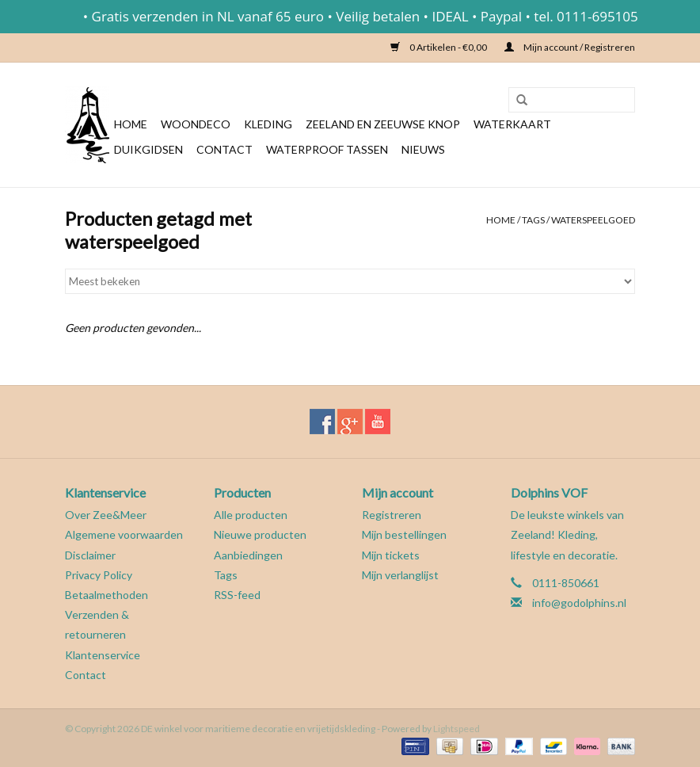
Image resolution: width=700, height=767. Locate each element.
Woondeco (196, 124)
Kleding (268, 124)
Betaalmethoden (107, 595)
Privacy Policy (99, 575)
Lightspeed (457, 729)
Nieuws (423, 149)
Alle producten (251, 515)
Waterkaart (512, 124)
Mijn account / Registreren (570, 47)
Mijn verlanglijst (400, 575)
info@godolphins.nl (579, 603)
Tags (533, 220)
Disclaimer (90, 555)
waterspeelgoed (593, 220)
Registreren (392, 515)
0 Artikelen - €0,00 (439, 47)
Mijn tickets (391, 555)
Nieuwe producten (260, 534)
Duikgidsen (148, 149)
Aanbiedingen (248, 555)
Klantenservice (103, 655)
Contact (224, 149)
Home (131, 124)
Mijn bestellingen (404, 534)
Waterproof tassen (327, 149)
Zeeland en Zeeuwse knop (383, 124)
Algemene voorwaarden (124, 534)
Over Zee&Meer (106, 515)
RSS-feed (237, 595)
